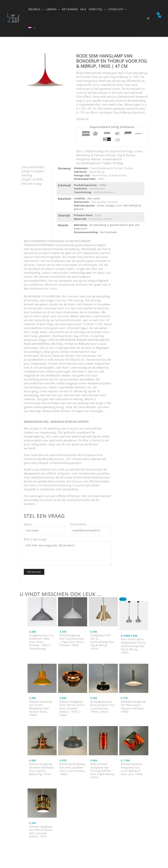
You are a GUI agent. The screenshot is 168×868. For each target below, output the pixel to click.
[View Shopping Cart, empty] (159, 18)
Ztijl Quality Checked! (105, 202)
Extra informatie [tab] (33, 167)
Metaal (108, 219)
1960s (101, 179)
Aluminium (95, 219)
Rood (98, 215)
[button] (42, 9)
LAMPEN (53, 9)
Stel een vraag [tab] (32, 184)
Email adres (79, 524)
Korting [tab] (27, 175)
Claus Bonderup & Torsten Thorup (112, 168)
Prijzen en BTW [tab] (32, 179)
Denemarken (97, 189)
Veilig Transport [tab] (33, 171)
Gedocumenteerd (104, 192)
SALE (83, 9)
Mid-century (100, 175)
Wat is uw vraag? (35, 539)
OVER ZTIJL (97, 9)
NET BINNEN (70, 9)
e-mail (48, 500)
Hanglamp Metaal (88, 159)
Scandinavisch (112, 159)
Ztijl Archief (118, 151)
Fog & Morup (126, 155)
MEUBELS (36, 9)
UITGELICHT (117, 9)
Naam (28, 524)
